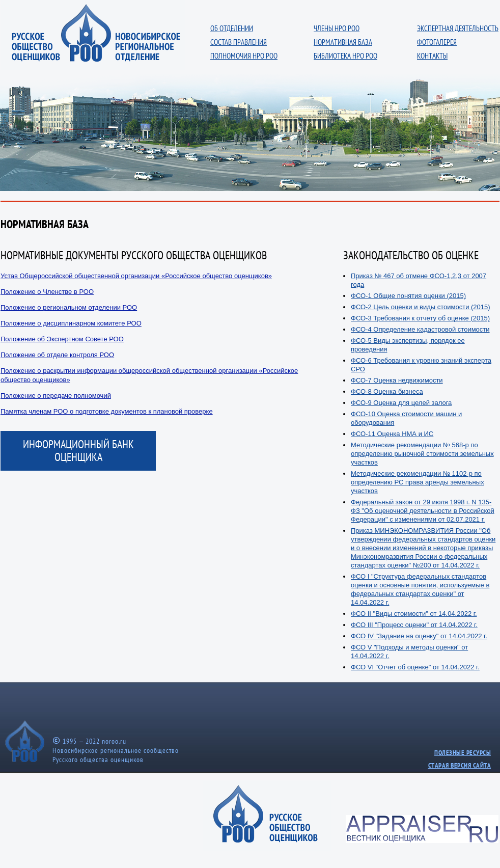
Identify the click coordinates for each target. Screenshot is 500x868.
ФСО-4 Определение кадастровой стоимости (420, 329)
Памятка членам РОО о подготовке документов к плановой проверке (107, 411)
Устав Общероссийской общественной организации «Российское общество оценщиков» (136, 276)
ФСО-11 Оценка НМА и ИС (392, 434)
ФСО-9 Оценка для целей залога (401, 403)
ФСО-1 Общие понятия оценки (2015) (408, 296)
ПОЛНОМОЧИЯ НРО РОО (244, 56)
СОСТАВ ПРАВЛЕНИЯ (239, 42)
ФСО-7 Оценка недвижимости (397, 380)
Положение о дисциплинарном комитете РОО (71, 323)
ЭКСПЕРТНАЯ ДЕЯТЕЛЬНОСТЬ (458, 28)
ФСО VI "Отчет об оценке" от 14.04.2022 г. (415, 667)
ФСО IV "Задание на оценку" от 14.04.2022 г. (419, 636)
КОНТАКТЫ (432, 56)
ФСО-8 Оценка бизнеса (387, 391)
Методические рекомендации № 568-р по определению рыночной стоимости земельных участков (422, 454)
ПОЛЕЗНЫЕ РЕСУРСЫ (463, 753)
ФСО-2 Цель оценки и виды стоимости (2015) (421, 307)
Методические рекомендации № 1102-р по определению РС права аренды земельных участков (418, 482)
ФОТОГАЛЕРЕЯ (437, 42)
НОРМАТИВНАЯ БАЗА (343, 42)
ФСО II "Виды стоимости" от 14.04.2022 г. (414, 614)
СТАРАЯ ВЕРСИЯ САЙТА (460, 765)
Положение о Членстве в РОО (47, 292)
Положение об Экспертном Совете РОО (62, 339)
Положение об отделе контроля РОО (57, 355)
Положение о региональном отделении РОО (69, 307)
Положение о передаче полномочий (56, 396)
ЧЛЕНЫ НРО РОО (337, 28)
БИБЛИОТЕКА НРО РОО (345, 56)
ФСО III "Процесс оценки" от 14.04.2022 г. (414, 625)
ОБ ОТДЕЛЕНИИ (232, 28)
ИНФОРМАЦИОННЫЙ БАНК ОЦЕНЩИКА (78, 451)
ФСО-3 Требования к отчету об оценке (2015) (420, 318)
